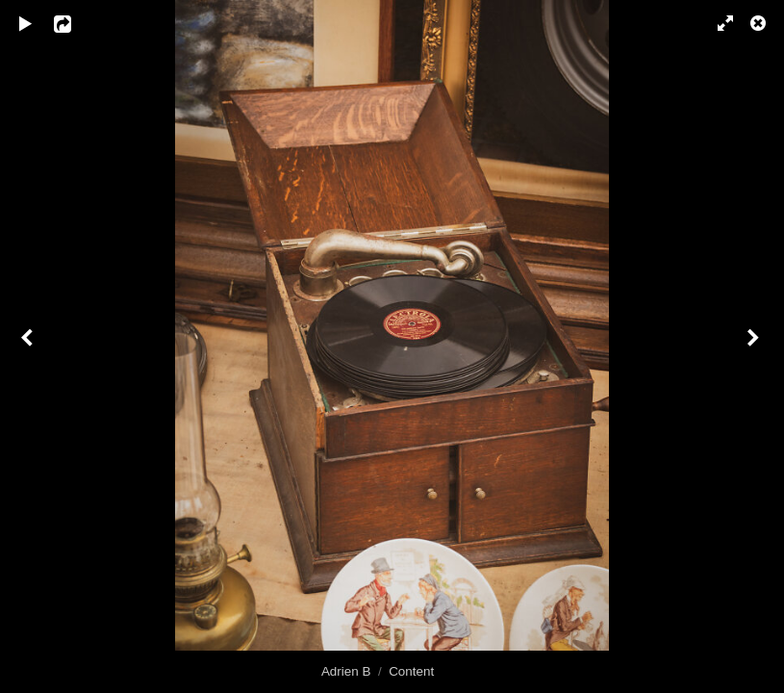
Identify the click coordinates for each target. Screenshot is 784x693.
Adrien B (346, 671)
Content (411, 671)
